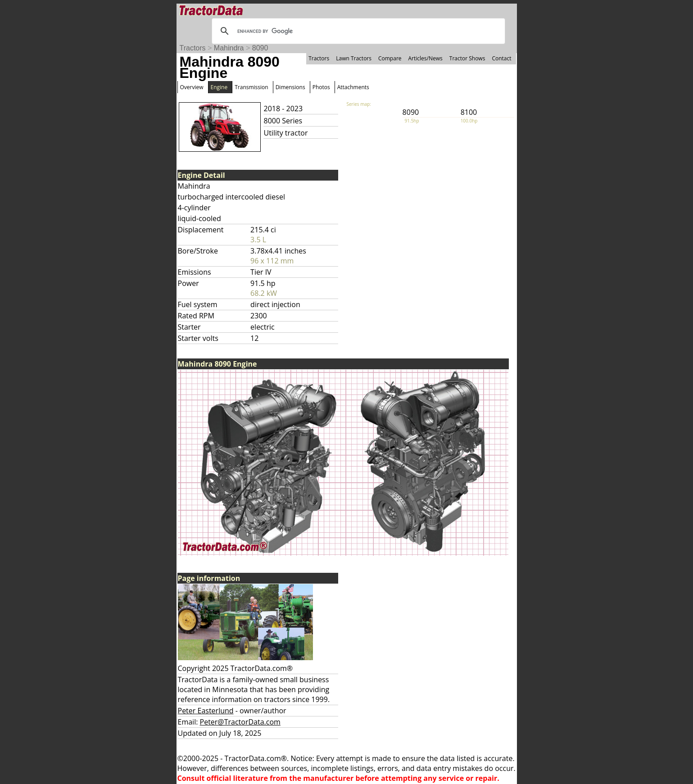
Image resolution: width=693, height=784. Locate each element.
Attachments (353, 87)
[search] (357, 31)
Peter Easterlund (206, 711)
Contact (501, 58)
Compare (390, 58)
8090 (260, 48)
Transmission (251, 87)
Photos (321, 87)
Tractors (193, 48)
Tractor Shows (467, 58)
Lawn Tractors (354, 58)
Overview (192, 87)
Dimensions (290, 87)
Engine (219, 87)
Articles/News (426, 58)
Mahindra (229, 48)
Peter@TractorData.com (240, 722)
